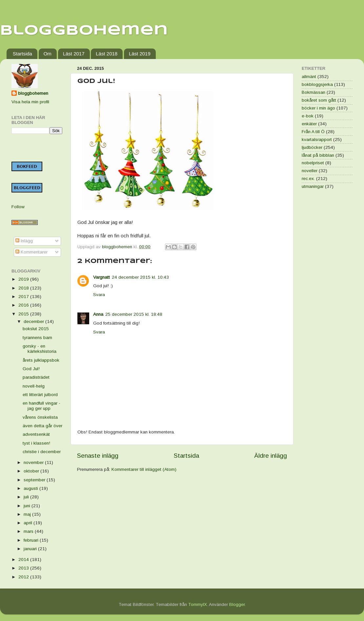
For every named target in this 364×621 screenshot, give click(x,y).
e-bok (308, 116)
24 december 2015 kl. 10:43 (140, 277)
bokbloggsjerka (317, 84)
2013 (24, 568)
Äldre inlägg (271, 456)
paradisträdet (36, 377)
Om (48, 54)
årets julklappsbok (41, 360)
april (29, 523)
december (34, 321)
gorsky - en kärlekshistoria (40, 349)
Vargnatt (101, 277)
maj (28, 514)
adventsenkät (36, 434)
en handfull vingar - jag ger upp (41, 406)
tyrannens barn (37, 338)
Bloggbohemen (84, 31)
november (34, 462)
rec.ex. (308, 179)
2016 (24, 305)
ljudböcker (312, 147)
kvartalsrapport (317, 140)
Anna (98, 314)
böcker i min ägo (318, 108)
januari (31, 549)
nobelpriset (313, 163)
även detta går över (42, 426)
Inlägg (24, 241)
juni (28, 506)
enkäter (309, 124)
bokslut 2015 (36, 329)
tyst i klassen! (36, 443)
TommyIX (198, 604)
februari (32, 540)
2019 (24, 279)
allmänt (309, 77)
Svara (99, 295)
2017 (24, 297)
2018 (24, 288)
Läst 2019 (140, 54)
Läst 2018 (107, 54)
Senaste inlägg (98, 456)
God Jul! (31, 369)
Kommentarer (31, 252)
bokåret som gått (319, 100)
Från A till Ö (313, 132)
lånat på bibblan (318, 155)
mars (29, 531)
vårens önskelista (40, 417)
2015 (24, 314)
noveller (310, 171)
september (35, 480)
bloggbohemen (33, 93)
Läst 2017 (74, 54)
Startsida (22, 54)
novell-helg (34, 386)
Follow (18, 207)
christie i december (42, 452)
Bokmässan (313, 92)
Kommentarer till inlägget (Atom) (144, 469)
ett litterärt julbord (40, 395)
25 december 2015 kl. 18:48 (134, 314)
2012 (24, 577)
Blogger (237, 604)
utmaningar (313, 186)
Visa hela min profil (30, 102)
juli (27, 497)
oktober (32, 471)
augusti (31, 488)
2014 (24, 560)
